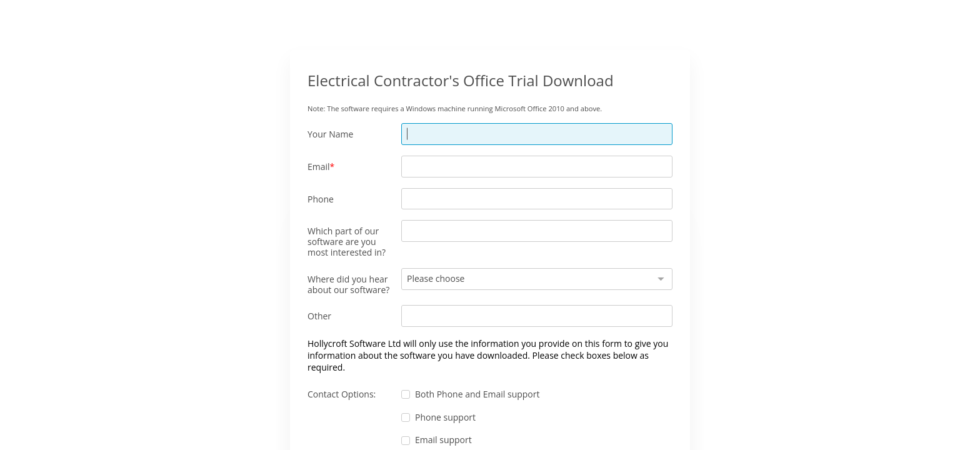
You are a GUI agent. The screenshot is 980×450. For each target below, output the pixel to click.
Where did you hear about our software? (348, 284)
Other (319, 316)
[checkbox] (406, 394)
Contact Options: (342, 394)
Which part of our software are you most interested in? (347, 241)
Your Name (330, 134)
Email (319, 167)
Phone (321, 199)
